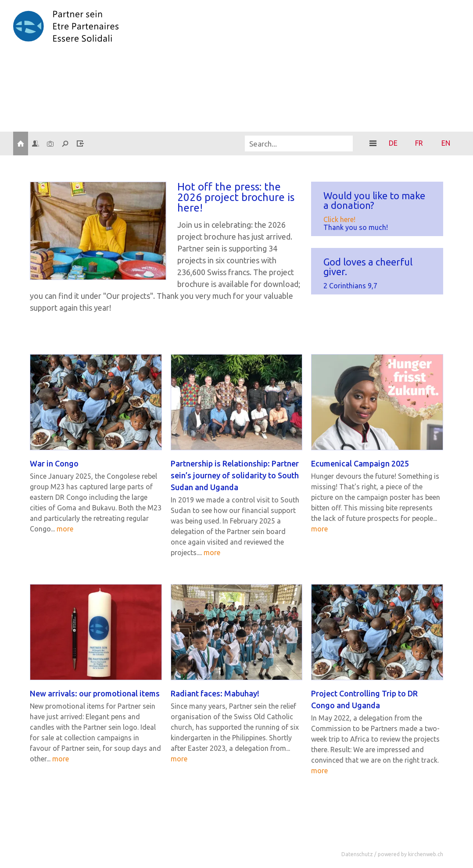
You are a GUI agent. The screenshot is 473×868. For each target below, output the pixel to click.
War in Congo (54, 463)
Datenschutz (357, 854)
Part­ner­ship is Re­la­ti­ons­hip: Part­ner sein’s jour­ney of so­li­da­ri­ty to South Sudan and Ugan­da (235, 475)
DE (393, 143)
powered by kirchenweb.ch (410, 854)
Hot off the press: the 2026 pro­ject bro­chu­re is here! (236, 197)
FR (419, 143)
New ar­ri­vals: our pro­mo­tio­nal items (95, 693)
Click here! (339, 219)
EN (446, 143)
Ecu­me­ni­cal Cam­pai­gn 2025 (360, 463)
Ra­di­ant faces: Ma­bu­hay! (215, 693)
